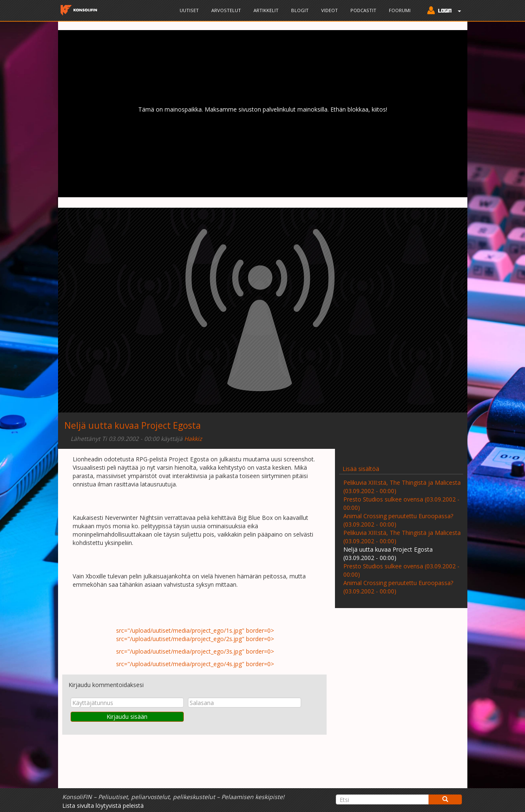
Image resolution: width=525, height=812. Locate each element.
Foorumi (400, 10)
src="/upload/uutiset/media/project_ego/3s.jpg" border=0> (194, 651)
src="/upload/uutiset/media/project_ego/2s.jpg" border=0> (194, 639)
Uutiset (189, 10)
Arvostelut (226, 10)
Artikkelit (266, 10)
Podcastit (363, 10)
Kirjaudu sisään (127, 717)
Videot (330, 10)
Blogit (300, 10)
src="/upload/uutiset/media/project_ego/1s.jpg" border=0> (194, 630)
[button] (442, 11)
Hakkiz (193, 439)
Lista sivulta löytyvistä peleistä (103, 806)
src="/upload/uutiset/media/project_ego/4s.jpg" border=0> (194, 664)
